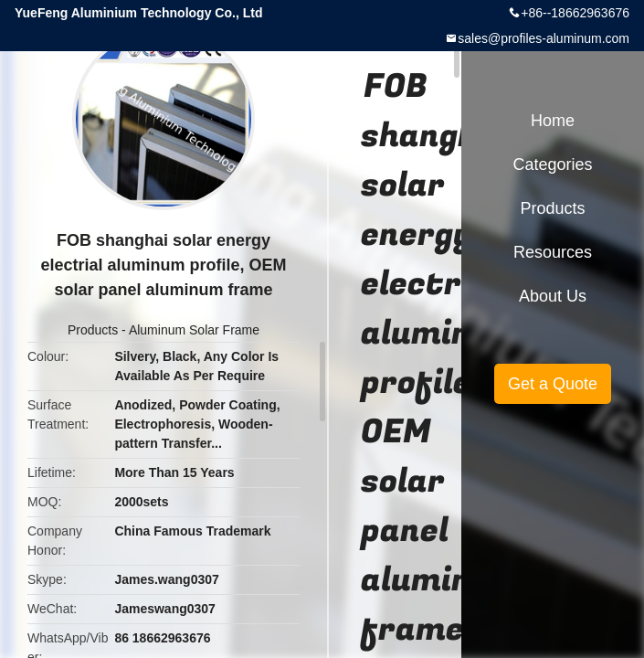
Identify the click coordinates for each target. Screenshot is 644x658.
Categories (552, 164)
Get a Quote (553, 384)
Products (93, 330)
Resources (553, 252)
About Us (553, 296)
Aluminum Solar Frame (194, 330)
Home (553, 121)
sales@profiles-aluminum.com (544, 38)
